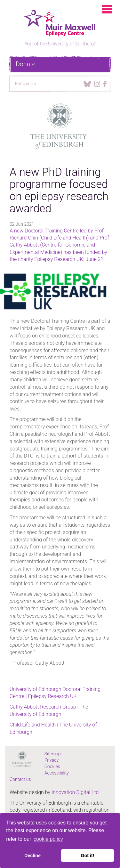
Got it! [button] (87, 856)
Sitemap (53, 754)
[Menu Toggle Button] (108, 11)
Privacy (52, 760)
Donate (26, 64)
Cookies (52, 767)
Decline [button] (32, 856)
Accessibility (57, 773)
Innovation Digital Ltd (75, 792)
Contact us (20, 779)
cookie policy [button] (48, 839)
